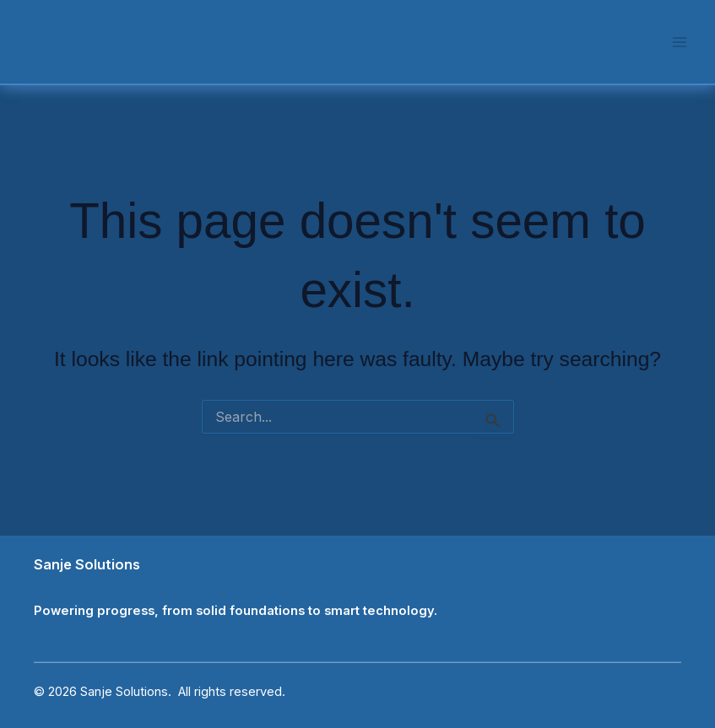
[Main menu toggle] (679, 42)
